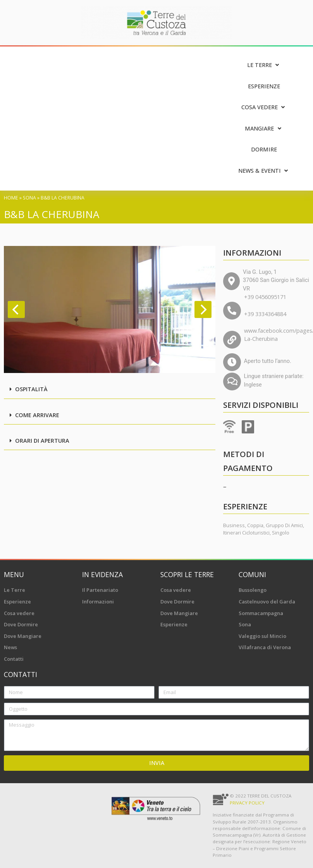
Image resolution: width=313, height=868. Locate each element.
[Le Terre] (264, 65)
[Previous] (16, 309)
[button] (110, 390)
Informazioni (98, 602)
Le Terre (15, 590)
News (10, 647)
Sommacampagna (261, 613)
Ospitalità (31, 389)
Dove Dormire (21, 624)
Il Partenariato (100, 590)
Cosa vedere (19, 613)
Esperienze (17, 602)
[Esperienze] (264, 87)
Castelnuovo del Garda (267, 602)
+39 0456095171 (265, 297)
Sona (29, 198)
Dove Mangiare (23, 636)
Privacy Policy (247, 803)
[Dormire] (264, 150)
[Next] (203, 309)
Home (11, 198)
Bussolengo (253, 590)
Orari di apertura (42, 441)
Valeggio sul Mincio (262, 636)
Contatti (14, 659)
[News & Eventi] (264, 171)
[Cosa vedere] (264, 107)
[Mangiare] (264, 129)
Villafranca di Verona (265, 647)
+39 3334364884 (265, 314)
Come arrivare (37, 415)
